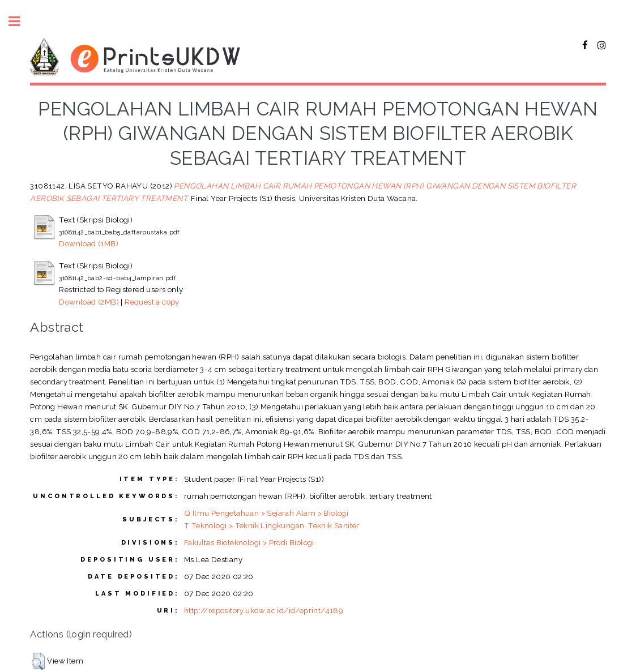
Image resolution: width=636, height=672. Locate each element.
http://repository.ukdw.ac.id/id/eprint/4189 (264, 610)
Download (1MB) (89, 243)
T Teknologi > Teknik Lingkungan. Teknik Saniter (272, 525)
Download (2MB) (89, 302)
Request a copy (152, 302)
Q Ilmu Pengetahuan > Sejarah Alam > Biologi (266, 513)
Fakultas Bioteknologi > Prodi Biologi (249, 542)
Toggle (20, 21)
